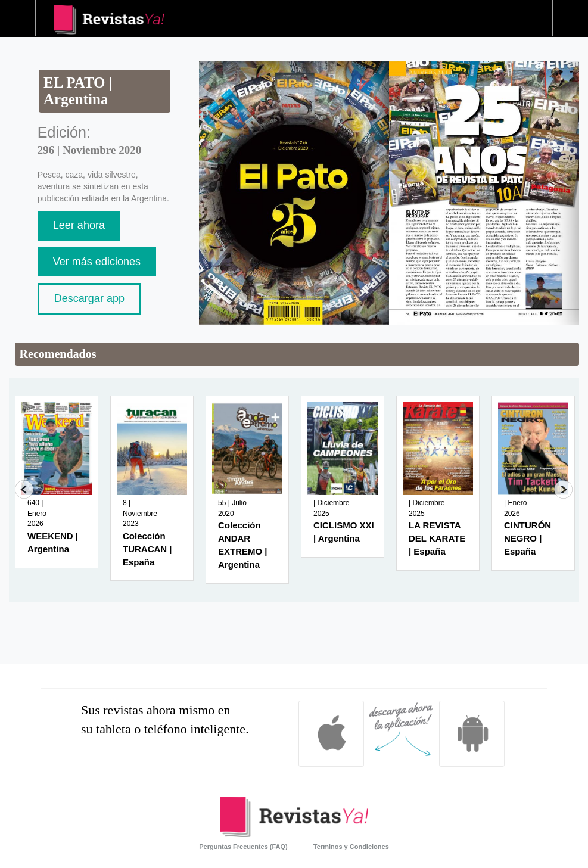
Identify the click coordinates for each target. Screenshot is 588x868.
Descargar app (89, 298)
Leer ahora (79, 225)
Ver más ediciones (97, 262)
